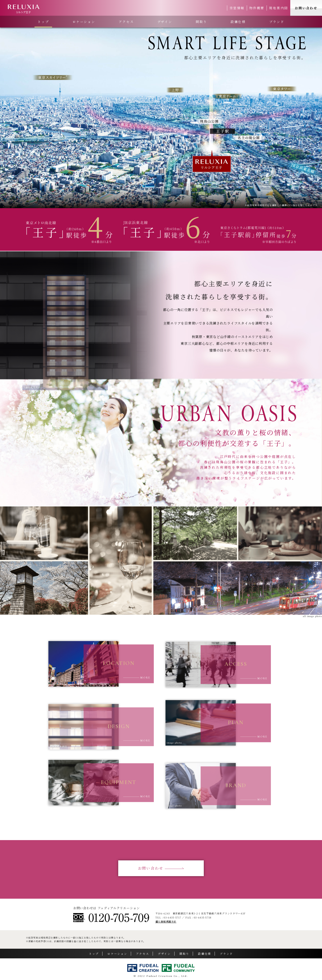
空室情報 (237, 8)
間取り (201, 22)
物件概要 (257, 8)
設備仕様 (238, 22)
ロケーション (84, 22)
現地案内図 (279, 8)
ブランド (277, 22)
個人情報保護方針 (166, 921)
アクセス (126, 22)
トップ (43, 22)
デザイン (165, 22)
